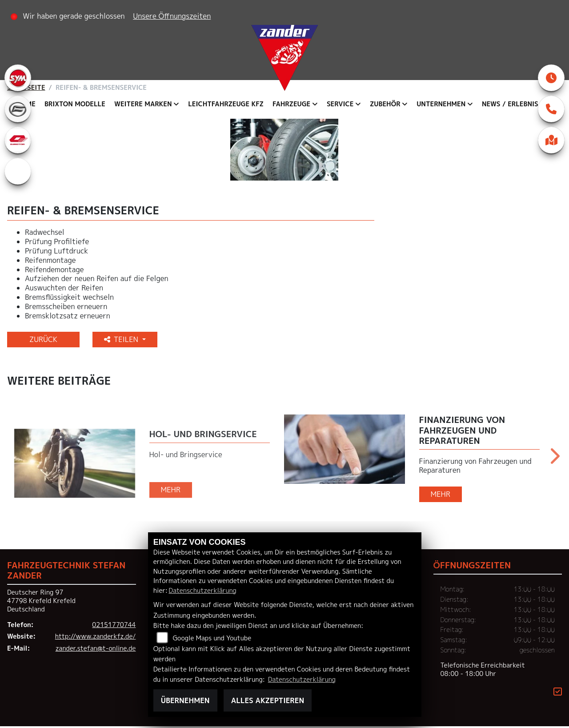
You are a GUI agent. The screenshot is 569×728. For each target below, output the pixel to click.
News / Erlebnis (510, 104)
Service (340, 104)
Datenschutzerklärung (202, 591)
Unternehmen (441, 104)
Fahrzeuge (291, 104)
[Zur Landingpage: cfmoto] (18, 109)
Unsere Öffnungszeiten (172, 16)
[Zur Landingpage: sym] (18, 78)
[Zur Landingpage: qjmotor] (18, 140)
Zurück (43, 341)
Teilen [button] (122, 341)
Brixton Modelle (75, 104)
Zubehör (385, 104)
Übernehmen (185, 700)
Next (554, 461)
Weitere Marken (143, 104)
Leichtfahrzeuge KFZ (226, 104)
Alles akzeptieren (268, 700)
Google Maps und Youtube (212, 638)
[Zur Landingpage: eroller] (18, 171)
